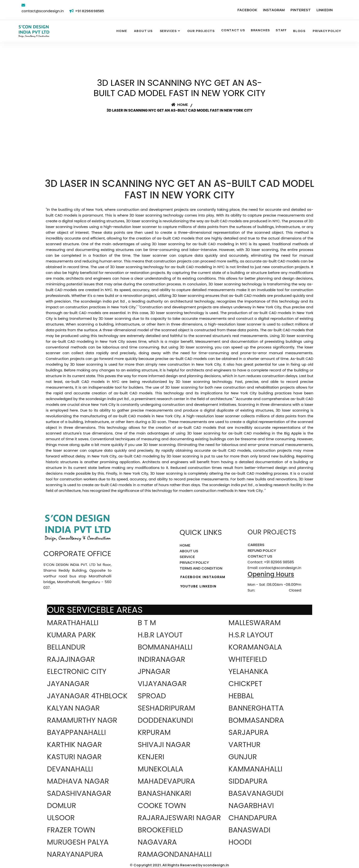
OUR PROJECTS (201, 31)
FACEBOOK (247, 10)
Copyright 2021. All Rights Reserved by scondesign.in (181, 865)
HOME (185, 545)
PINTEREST (301, 10)
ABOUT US (189, 551)
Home (122, 31)
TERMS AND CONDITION (201, 568)
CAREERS (256, 545)
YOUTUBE (189, 586)
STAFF (281, 30)
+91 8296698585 (90, 11)
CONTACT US (233, 30)
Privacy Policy (327, 31)
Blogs (299, 31)
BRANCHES (260, 30)
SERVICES (168, 31)
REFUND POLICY (262, 551)
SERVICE (187, 557)
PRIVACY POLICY (194, 562)
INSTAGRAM (274, 10)
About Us (143, 31)
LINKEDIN (325, 10)
